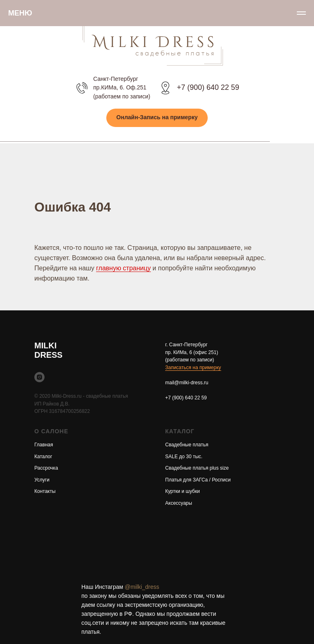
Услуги (42, 480)
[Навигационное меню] (301, 13)
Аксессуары (179, 503)
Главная (44, 445)
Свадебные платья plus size (197, 468)
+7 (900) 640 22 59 (208, 87)
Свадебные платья (187, 445)
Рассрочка (46, 468)
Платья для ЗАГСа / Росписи (198, 480)
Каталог (43, 457)
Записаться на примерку (193, 368)
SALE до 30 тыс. (184, 457)
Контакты (45, 491)
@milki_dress (142, 587)
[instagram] (39, 377)
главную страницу (123, 268)
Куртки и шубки (183, 491)
